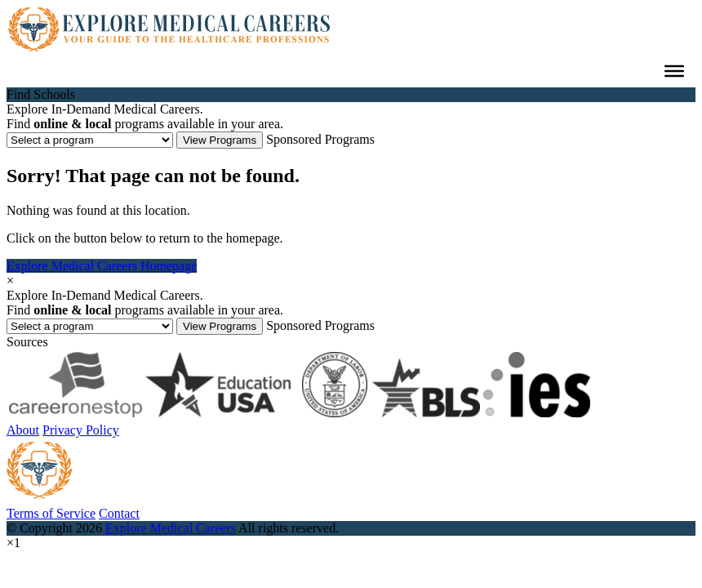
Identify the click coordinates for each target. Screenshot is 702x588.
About (23, 430)
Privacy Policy (81, 430)
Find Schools (41, 94)
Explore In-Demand (105, 109)
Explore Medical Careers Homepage (102, 266)
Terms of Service (51, 513)
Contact (119, 513)
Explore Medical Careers (171, 528)
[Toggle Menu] (674, 71)
